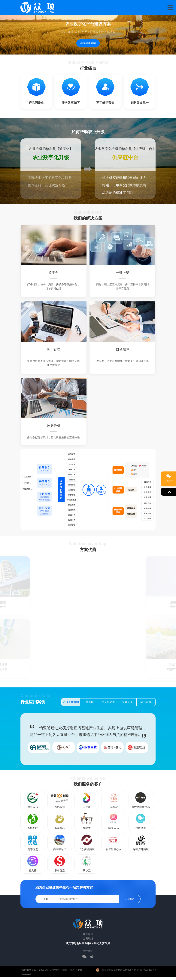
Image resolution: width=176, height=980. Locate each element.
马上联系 (130, 899)
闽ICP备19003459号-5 (145, 970)
